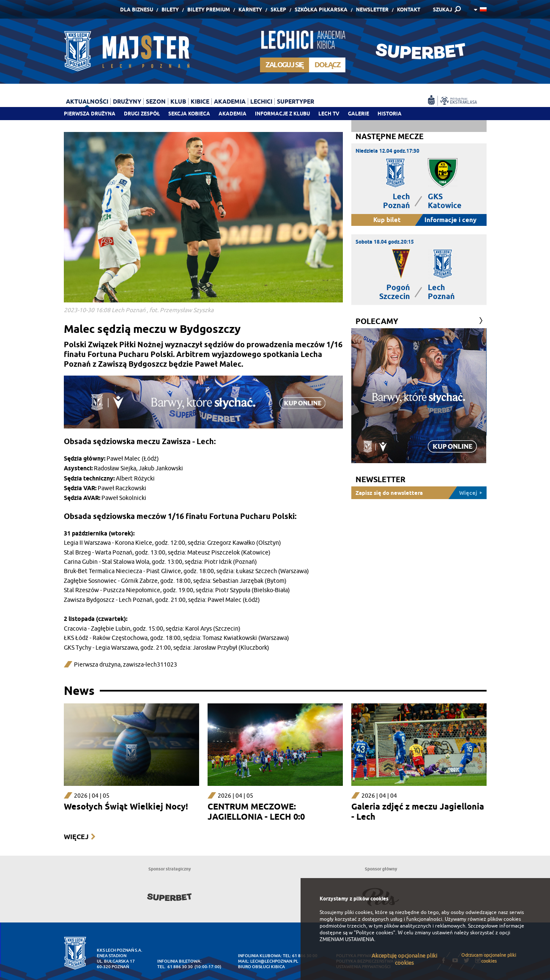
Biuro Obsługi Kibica (261, 967)
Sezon (156, 102)
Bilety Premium (209, 10)
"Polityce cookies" (375, 933)
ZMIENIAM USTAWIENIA (347, 939)
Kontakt (409, 10)
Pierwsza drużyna (90, 114)
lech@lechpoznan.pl (274, 961)
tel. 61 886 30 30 (175, 967)
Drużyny (127, 102)
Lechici (261, 102)
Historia (390, 114)
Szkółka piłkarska (321, 10)
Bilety (170, 10)
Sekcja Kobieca (189, 114)
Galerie (358, 114)
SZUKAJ (442, 10)
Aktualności (87, 102)
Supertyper (296, 102)
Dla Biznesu (137, 10)
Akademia (233, 114)
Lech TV (329, 114)
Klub (178, 102)
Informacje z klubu (282, 114)
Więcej (76, 837)
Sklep (278, 10)
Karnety (250, 10)
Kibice (200, 102)
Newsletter (372, 10)
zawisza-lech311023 (150, 665)
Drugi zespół (142, 114)
